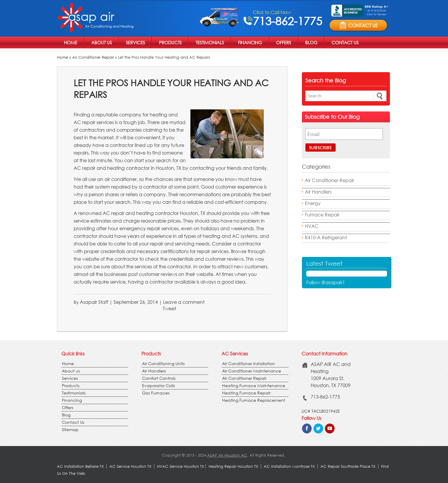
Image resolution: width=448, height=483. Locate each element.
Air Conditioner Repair (93, 57)
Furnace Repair (322, 215)
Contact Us (345, 43)
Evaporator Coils (158, 385)
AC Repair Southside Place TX (348, 466)
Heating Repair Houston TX (233, 466)
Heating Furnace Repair (246, 393)
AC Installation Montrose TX (289, 466)
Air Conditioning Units (163, 363)
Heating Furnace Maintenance (254, 385)
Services (135, 43)
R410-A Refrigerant (326, 237)
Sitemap (70, 429)
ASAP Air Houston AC (227, 455)
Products (170, 43)
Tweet (169, 308)
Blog (311, 43)
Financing (250, 43)
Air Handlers (318, 192)
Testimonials (210, 43)
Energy (313, 203)
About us (102, 43)
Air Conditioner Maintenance (252, 371)
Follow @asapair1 (326, 282)
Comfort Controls (159, 378)
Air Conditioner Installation (248, 363)
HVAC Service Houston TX (181, 466)
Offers (284, 43)
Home (71, 43)
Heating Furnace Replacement (254, 400)
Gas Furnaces (156, 393)
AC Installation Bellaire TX (81, 466)
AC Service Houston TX (131, 466)
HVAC (312, 226)
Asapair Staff (94, 302)
